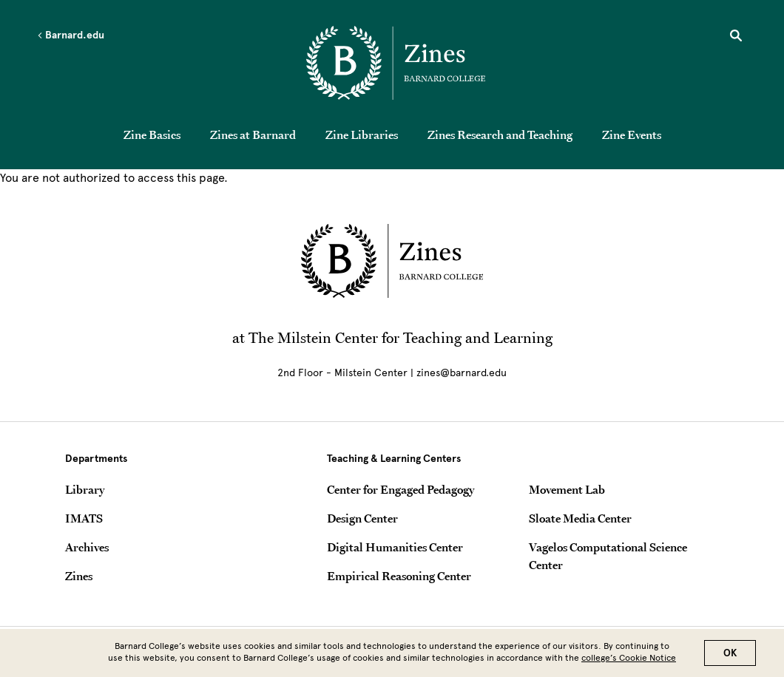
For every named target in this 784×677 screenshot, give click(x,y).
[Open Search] (736, 38)
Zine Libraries (362, 135)
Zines (79, 576)
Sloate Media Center (580, 518)
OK (730, 657)
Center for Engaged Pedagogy (401, 489)
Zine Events (632, 135)
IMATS (84, 518)
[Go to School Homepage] (396, 63)
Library (85, 489)
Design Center (362, 518)
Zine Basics (152, 135)
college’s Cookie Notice (629, 661)
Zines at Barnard (253, 135)
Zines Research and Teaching (500, 135)
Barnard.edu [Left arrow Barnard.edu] (71, 35)
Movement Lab (567, 489)
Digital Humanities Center (395, 547)
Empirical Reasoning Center (399, 576)
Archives (87, 547)
